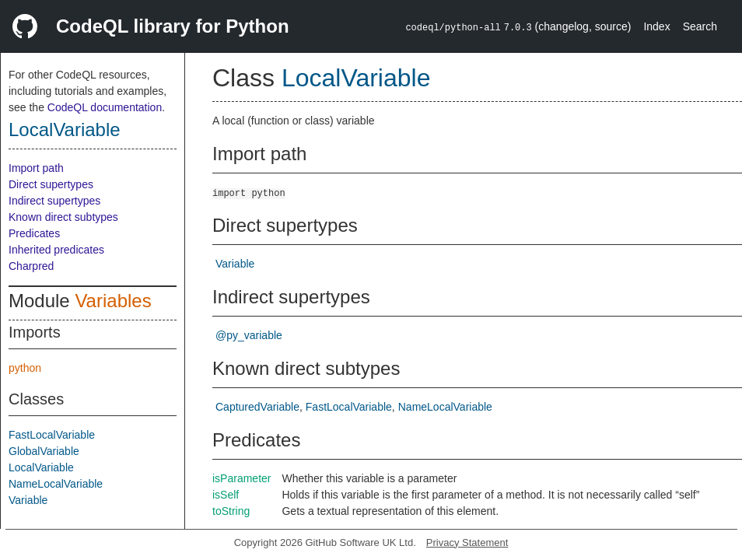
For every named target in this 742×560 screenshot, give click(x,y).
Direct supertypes (51, 184)
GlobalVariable (44, 451)
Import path (36, 168)
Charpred (31, 266)
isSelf (226, 495)
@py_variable (249, 335)
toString (231, 511)
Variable (28, 500)
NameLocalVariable (56, 484)
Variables (113, 301)
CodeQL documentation (105, 107)
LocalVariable (65, 129)
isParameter (241, 478)
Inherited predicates (56, 250)
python (25, 368)
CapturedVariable (257, 407)
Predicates (34, 233)
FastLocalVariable (52, 435)
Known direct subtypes (63, 217)
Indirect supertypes (54, 201)
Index (656, 26)
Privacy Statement (467, 542)
